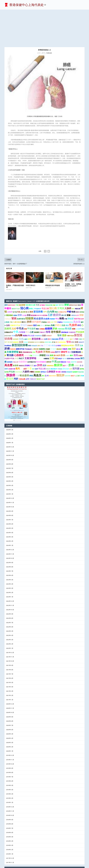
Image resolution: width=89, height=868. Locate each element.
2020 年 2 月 (10, 713)
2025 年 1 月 (10, 460)
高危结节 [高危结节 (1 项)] (81, 308)
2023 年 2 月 (10, 558)
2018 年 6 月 (10, 798)
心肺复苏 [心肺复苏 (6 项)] (51, 337)
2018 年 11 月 (10, 777)
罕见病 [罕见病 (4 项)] (12, 338)
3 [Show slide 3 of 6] (17, 386)
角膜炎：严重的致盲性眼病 (15, 252)
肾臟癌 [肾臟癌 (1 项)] (48, 315)
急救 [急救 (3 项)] (8, 291)
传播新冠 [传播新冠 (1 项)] (46, 324)
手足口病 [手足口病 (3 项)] (45, 274)
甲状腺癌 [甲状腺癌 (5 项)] (31, 294)
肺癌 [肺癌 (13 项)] (40, 331)
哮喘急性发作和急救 (53, 251)
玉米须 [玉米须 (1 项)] (52, 318)
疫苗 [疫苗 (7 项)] (46, 311)
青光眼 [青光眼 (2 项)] (58, 338)
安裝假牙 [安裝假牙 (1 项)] (30, 291)
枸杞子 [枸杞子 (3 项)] (21, 324)
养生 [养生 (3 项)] (27, 298)
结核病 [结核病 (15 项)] (29, 284)
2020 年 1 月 (10, 717)
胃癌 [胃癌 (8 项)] (77, 311)
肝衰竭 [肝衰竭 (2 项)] (27, 331)
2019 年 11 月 (10, 726)
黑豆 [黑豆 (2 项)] (69, 318)
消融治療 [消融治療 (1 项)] (16, 328)
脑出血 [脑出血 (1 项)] (42, 291)
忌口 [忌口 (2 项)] (49, 305)
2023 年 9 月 (10, 528)
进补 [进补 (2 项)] (30, 305)
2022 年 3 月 (10, 606)
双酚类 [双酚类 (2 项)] (65, 315)
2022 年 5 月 (10, 597)
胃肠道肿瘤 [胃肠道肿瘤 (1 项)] (49, 271)
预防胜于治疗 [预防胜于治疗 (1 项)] (16, 275)
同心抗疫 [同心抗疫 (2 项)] (31, 302)
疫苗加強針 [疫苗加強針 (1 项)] (8, 302)
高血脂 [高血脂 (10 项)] (77, 288)
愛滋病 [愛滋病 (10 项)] (10, 345)
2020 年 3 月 (10, 708)
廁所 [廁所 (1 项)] (73, 275)
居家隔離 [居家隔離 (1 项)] (77, 324)
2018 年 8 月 (10, 790)
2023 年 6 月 (10, 541)
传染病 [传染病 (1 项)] (26, 308)
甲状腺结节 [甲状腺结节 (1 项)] (38, 275)
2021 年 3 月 (10, 657)
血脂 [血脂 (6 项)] (21, 308)
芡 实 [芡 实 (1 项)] (54, 308)
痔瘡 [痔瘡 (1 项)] (54, 271)
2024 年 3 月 (10, 503)
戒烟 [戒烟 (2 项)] (74, 295)
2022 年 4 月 (10, 601)
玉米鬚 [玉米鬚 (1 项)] (24, 281)
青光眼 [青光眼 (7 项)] (68, 294)
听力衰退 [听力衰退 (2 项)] (52, 311)
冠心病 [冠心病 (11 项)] (53, 274)
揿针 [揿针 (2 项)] (72, 321)
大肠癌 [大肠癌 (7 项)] (68, 274)
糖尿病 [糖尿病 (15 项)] (57, 281)
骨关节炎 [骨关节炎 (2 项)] (77, 285)
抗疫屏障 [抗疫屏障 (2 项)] (22, 271)
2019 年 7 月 (10, 743)
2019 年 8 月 (10, 738)
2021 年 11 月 (10, 623)
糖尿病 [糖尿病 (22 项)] (58, 331)
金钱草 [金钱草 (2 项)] (10, 278)
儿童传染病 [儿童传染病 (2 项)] (17, 288)
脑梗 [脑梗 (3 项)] (31, 278)
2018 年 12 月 (10, 773)
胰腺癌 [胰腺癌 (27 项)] (11, 341)
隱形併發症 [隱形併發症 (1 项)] (52, 342)
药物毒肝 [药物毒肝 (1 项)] (52, 285)
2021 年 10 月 (10, 627)
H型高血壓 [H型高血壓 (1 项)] (22, 345)
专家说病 (49, 19)
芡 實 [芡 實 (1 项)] (13, 302)
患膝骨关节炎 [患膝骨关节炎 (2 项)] (15, 291)
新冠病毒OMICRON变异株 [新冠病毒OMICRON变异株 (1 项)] (39, 281)
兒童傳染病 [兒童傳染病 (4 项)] (76, 318)
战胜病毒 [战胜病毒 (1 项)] (68, 342)
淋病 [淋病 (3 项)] (52, 321)
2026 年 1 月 (10, 408)
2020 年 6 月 (10, 696)
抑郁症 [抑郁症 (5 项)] (43, 321)
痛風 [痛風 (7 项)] (76, 321)
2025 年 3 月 (10, 451)
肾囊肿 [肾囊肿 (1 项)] (80, 305)
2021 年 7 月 (10, 640)
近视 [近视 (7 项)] (52, 324)
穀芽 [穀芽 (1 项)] (57, 271)
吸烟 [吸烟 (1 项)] (79, 271)
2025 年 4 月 (10, 447)
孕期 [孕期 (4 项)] (29, 281)
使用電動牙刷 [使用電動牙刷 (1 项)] (32, 328)
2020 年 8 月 (10, 687)
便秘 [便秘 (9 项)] (66, 271)
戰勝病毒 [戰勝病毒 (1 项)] (13, 315)
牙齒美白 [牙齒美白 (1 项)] (60, 288)
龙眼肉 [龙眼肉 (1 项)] (15, 281)
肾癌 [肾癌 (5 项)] (20, 281)
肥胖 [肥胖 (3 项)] (44, 331)
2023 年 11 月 (10, 520)
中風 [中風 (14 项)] (54, 327)
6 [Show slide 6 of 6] (21, 386)
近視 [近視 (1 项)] (52, 288)
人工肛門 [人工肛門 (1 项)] (78, 295)
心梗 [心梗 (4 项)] (32, 298)
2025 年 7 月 (10, 434)
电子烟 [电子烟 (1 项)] (15, 278)
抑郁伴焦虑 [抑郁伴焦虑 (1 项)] (19, 338)
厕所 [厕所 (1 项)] (22, 335)
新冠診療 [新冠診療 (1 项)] (69, 338)
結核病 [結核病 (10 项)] (49, 294)
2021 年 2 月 (10, 661)
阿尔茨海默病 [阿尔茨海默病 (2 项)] (41, 328)
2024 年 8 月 (10, 481)
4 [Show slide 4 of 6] (18, 386)
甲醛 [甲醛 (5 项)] (69, 278)
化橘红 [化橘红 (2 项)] (77, 331)
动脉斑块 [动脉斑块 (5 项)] (23, 328)
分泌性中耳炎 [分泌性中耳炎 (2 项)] (9, 324)
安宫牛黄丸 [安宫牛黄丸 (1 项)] (48, 308)
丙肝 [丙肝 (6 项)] (16, 345)
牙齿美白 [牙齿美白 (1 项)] (44, 288)
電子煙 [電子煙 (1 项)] (65, 324)
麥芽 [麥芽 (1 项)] (78, 281)
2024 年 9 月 (10, 477)
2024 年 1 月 (10, 511)
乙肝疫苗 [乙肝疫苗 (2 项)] (22, 298)
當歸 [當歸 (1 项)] (49, 288)
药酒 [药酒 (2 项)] (56, 324)
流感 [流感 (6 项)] (14, 294)
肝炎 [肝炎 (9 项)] (61, 305)
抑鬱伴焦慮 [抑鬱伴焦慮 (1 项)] (70, 302)
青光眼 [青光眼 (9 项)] (10, 321)
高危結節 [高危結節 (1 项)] (34, 312)
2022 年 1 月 (10, 614)
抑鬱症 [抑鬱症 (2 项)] (32, 338)
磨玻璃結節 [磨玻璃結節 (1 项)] (65, 298)
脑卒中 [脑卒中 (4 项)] (58, 318)
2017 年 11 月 (10, 828)
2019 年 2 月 (10, 764)
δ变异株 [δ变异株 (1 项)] (63, 338)
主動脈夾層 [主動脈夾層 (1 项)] (12, 335)
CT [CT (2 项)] (67, 331)
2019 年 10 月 (10, 730)
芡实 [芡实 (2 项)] (48, 321)
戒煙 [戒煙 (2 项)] (6, 335)
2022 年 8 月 (10, 584)
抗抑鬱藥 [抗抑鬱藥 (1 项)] (58, 312)
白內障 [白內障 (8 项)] (51, 277)
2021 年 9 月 (10, 631)
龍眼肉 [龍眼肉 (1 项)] (78, 278)
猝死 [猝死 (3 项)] (79, 291)
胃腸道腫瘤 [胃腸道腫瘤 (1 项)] (55, 305)
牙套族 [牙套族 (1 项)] (68, 328)
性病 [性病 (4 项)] (73, 278)
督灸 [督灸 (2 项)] (20, 318)
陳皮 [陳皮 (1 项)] (83, 295)
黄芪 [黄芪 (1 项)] (43, 342)
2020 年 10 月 (10, 678)
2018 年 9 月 (10, 786)
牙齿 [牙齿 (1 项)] (42, 312)
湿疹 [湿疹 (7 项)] (64, 301)
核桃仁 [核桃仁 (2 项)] (31, 274)
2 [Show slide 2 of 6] (15, 386)
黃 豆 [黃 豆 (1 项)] (57, 308)
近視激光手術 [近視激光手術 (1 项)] (62, 278)
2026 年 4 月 (10, 396)
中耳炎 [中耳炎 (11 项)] (20, 294)
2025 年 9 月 (10, 426)
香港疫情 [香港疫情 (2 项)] (36, 321)
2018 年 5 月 (10, 803)
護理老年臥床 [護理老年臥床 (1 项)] (73, 271)
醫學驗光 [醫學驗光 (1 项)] (43, 338)
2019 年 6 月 (10, 747)
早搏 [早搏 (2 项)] (37, 271)
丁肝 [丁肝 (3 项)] (17, 341)
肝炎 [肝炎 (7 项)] (55, 294)
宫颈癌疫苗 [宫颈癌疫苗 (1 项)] (38, 302)
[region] (17, 370)
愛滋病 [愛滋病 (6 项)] (24, 291)
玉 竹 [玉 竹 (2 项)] (47, 342)
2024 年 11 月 (10, 468)
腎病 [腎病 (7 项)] (69, 308)
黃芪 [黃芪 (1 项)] (30, 312)
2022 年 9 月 (10, 580)
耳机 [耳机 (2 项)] (19, 278)
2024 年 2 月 (10, 507)
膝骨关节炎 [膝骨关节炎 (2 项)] (20, 315)
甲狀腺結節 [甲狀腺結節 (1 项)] (28, 315)
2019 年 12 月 (10, 721)
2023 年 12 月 (10, 516)
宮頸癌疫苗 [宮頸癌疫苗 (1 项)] (50, 332)
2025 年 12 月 (10, 413)
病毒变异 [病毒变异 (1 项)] (16, 308)
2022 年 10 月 (10, 576)
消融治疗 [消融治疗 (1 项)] (43, 298)
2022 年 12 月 (10, 567)
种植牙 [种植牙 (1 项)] (60, 324)
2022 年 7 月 (10, 588)
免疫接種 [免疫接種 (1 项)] (79, 328)
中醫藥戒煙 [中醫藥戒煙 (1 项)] (33, 345)
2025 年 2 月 (10, 456)
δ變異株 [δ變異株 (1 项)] (73, 281)
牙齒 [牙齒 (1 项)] (31, 321)
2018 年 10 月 (10, 781)
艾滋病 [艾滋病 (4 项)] (53, 315)
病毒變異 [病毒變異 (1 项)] (38, 338)
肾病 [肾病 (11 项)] (14, 284)
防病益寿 (9, 852)
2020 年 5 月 (10, 700)
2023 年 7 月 (10, 537)
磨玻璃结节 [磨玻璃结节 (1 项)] (54, 335)
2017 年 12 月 (10, 824)
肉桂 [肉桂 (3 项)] (31, 341)
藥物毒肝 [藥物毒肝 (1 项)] (59, 315)
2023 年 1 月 (10, 563)
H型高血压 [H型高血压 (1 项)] (8, 285)
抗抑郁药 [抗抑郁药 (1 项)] (16, 305)
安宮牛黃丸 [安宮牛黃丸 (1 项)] (70, 324)
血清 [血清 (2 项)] (46, 305)
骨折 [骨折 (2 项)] (67, 291)
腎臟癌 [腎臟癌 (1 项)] (80, 321)
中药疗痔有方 (31, 251)
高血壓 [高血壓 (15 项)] (8, 331)
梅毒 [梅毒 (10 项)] (62, 284)
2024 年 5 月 (10, 494)
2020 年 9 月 (10, 683)
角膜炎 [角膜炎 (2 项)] (25, 302)
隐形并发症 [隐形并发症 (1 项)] (12, 271)
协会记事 (9, 856)
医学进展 (9, 843)
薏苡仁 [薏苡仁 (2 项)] (24, 288)
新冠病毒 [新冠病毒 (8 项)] (38, 277)
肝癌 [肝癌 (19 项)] (71, 331)
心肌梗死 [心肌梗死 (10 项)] (19, 321)
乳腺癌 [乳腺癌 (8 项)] (39, 318)
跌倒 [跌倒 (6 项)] (63, 321)
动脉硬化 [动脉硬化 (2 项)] (42, 315)
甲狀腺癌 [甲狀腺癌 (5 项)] (80, 298)
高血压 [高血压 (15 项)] (37, 341)
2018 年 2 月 (10, 816)
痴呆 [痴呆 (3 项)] (35, 291)
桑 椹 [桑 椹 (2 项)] (81, 331)
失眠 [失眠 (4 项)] (53, 291)
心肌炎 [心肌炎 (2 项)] (7, 288)
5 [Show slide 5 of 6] (19, 386)
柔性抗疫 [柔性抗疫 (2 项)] (66, 335)
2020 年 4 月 (10, 704)
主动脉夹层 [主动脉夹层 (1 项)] (72, 298)
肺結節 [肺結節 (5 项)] (71, 285)
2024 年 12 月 (10, 464)
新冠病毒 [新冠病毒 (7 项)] (36, 305)
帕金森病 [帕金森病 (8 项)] (39, 284)
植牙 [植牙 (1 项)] (71, 305)
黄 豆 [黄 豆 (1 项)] (28, 278)
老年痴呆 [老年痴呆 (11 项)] (56, 298)
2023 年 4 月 (10, 550)
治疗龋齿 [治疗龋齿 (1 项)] (42, 271)
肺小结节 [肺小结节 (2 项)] (57, 321)
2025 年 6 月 (10, 438)
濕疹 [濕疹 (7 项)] (74, 315)
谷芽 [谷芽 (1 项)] (71, 335)
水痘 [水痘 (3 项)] (76, 308)
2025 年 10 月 (10, 421)
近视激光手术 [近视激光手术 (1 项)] (9, 298)
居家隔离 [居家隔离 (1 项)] (10, 328)
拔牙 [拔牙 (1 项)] (35, 332)
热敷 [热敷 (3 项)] (63, 291)
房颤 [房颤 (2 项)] (69, 315)
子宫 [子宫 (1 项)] (11, 288)
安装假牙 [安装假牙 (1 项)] (49, 302)
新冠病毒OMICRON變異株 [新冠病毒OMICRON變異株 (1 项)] (36, 308)
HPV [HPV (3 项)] (45, 278)
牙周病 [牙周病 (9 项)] (61, 274)
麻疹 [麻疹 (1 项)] (42, 305)
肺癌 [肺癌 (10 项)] (29, 288)
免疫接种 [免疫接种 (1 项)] (75, 338)
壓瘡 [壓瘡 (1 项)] (37, 295)
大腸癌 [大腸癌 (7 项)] (26, 337)
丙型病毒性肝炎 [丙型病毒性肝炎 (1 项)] (68, 288)
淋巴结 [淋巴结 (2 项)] (61, 271)
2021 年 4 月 (10, 653)
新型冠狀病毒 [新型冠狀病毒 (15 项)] (20, 311)
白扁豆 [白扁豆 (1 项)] (26, 305)
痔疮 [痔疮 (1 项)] (39, 291)
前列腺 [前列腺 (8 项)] (76, 334)
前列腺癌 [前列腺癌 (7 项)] (37, 288)
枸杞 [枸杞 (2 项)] (56, 278)
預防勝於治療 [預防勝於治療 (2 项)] (30, 271)
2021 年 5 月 (10, 648)
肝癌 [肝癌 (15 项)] (7, 314)
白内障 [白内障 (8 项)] (19, 301)
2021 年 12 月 (10, 618)
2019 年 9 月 (10, 734)
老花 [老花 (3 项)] (32, 331)
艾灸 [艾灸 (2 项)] (82, 311)
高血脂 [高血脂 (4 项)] (67, 305)
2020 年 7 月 (10, 691)
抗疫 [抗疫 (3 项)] (44, 301)
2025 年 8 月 (10, 430)
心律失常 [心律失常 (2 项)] (40, 324)
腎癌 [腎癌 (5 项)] (59, 301)
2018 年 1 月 (10, 820)
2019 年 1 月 (10, 768)
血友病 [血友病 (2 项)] (23, 278)
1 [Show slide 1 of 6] (14, 386)
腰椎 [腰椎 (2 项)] (6, 271)
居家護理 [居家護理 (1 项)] (37, 298)
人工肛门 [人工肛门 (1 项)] (78, 342)
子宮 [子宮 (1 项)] (17, 271)
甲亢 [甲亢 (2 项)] (57, 285)
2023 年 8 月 (10, 533)
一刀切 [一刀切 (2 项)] (75, 305)
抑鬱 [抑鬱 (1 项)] (66, 285)
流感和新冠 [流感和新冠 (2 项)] (21, 285)
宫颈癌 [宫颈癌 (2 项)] (55, 302)
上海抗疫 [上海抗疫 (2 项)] (35, 315)
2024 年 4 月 (10, 498)
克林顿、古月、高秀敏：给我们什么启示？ (74, 251)
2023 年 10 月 (10, 524)
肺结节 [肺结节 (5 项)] (64, 318)
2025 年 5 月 (10, 443)
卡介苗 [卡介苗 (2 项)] (27, 321)
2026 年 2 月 (10, 404)
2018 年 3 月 (10, 811)
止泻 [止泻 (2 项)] (27, 345)
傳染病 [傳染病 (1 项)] (48, 335)
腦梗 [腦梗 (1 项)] (39, 312)
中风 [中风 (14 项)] (16, 298)
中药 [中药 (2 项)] (55, 288)
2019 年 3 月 (10, 760)
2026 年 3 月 (10, 400)
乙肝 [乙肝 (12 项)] (50, 281)
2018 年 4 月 (10, 807)
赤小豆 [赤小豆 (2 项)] (64, 281)
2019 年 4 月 (10, 756)
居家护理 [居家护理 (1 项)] (74, 328)
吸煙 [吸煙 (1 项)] (59, 328)
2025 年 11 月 (10, 417)
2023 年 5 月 (10, 546)
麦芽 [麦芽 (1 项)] (82, 285)
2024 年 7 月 (10, 486)
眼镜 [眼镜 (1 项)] (34, 318)
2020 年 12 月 (10, 670)
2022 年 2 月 (10, 610)
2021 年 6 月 (10, 644)
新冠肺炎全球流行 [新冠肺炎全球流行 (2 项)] (68, 311)
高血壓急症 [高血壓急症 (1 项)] (8, 312)
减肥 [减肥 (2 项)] (25, 335)
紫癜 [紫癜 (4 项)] (69, 281)
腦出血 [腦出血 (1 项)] (78, 315)
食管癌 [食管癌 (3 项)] (16, 331)
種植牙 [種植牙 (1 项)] (73, 342)
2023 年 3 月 (10, 554)
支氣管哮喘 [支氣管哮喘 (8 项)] (13, 318)
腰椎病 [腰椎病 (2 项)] (49, 328)
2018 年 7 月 (10, 794)
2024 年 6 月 (10, 490)
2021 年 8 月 (10, 636)
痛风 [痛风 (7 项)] (18, 334)
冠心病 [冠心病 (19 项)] (24, 274)
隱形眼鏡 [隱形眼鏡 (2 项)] (9, 281)
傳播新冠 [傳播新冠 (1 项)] (21, 332)
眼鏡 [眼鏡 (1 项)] (26, 295)
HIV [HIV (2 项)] (73, 308)
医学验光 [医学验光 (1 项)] (48, 291)
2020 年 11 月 (10, 674)
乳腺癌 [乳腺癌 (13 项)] (73, 291)
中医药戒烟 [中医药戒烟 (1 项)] (61, 295)
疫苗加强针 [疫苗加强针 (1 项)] (63, 308)
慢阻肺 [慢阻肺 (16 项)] (60, 341)
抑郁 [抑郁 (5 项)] (81, 281)
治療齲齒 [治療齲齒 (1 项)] (42, 295)
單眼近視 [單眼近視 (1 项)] (63, 328)
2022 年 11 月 (10, 571)
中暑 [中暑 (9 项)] (29, 334)
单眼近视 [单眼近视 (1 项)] (78, 275)
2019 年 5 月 (10, 751)
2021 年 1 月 (10, 666)
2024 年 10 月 (10, 473)
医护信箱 (9, 847)
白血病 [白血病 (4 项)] (46, 285)
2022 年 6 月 (10, 593)
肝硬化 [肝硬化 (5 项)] (58, 291)
